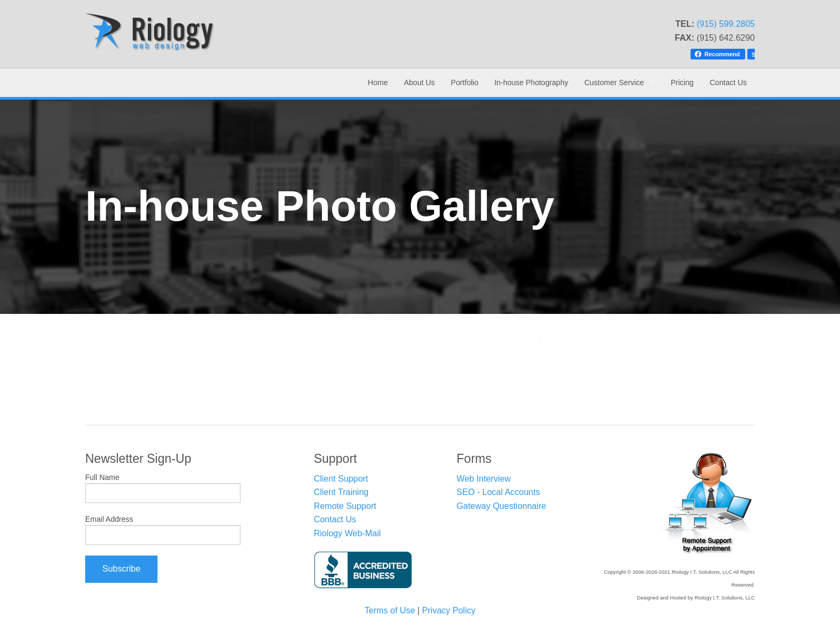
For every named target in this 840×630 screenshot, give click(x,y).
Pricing (682, 82)
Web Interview (483, 479)
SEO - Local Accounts (498, 492)
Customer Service (614, 82)
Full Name (102, 477)
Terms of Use (390, 610)
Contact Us (728, 82)
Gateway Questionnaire (501, 506)
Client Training (341, 492)
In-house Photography (531, 82)
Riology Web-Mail (347, 533)
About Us (419, 82)
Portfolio (465, 82)
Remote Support (345, 506)
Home (378, 82)
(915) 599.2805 (726, 24)
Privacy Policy (449, 610)
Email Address (109, 519)
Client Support (341, 479)
